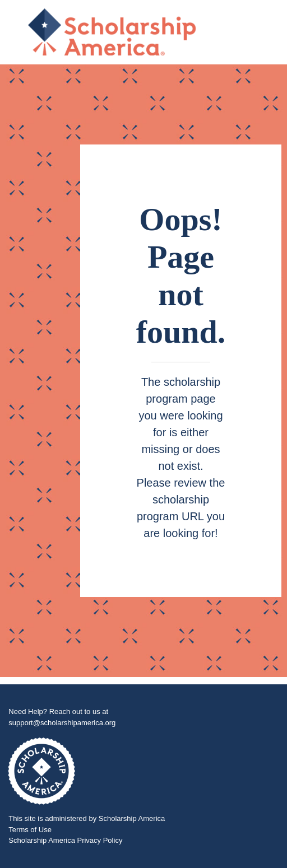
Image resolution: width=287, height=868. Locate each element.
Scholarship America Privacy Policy (65, 840)
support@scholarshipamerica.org (62, 723)
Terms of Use (30, 830)
